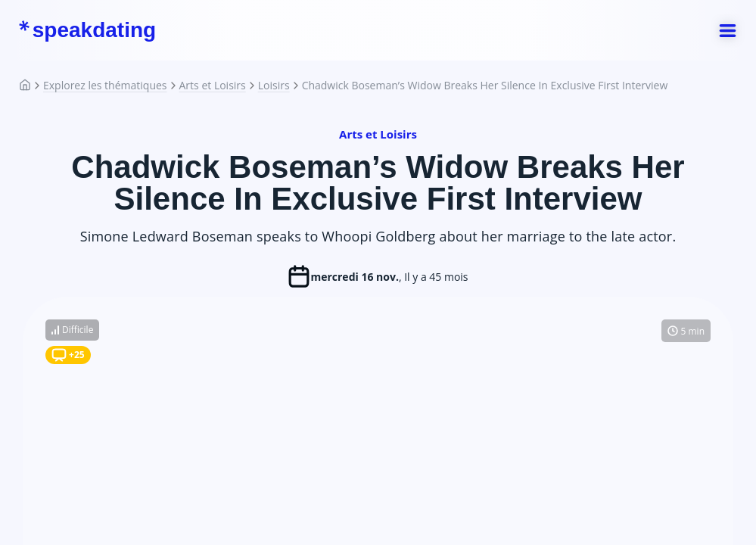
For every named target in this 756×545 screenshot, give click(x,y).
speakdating (87, 30)
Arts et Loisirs (213, 86)
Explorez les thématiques (105, 86)
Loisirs (274, 86)
